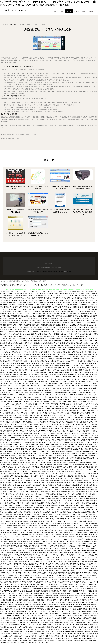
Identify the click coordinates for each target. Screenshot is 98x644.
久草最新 (49, 571)
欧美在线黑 (75, 535)
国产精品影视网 (93, 350)
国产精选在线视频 (25, 568)
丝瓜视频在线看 (9, 429)
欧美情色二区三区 (69, 623)
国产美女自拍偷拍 (69, 384)
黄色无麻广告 (35, 487)
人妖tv (95, 395)
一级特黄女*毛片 (52, 573)
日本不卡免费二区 (49, 564)
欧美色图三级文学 (52, 539)
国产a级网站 (27, 512)
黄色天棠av (60, 318)
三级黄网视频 (29, 580)
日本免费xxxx (68, 523)
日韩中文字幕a (51, 316)
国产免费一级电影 (62, 361)
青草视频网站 (21, 406)
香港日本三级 (83, 490)
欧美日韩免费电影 (82, 593)
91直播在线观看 (7, 426)
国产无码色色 (60, 494)
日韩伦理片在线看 (31, 643)
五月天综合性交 (50, 469)
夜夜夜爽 (10, 492)
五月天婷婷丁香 (22, 395)
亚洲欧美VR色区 (49, 496)
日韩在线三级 (35, 370)
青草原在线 (70, 413)
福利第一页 (59, 332)
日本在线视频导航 (63, 636)
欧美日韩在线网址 (67, 598)
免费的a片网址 (56, 449)
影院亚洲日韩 (45, 296)
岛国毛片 (9, 620)
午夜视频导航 (78, 298)
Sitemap (69, 272)
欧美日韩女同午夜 (69, 318)
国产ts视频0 (18, 307)
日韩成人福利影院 (56, 535)
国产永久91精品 (72, 363)
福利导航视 (58, 485)
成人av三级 (42, 384)
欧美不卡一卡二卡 (52, 379)
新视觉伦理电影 (31, 501)
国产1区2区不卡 (86, 442)
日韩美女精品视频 (53, 499)
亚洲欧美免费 (30, 366)
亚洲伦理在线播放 (71, 395)
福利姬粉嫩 (39, 485)
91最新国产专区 (23, 641)
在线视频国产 (9, 368)
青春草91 (35, 589)
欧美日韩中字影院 (35, 309)
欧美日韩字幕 (38, 559)
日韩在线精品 (38, 300)
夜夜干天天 (46, 494)
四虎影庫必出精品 (72, 375)
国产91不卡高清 (80, 357)
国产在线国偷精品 (55, 487)
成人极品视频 (61, 440)
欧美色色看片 (71, 469)
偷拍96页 (21, 580)
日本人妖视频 (63, 627)
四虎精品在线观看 (15, 618)
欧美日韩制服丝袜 (83, 363)
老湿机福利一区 (91, 638)
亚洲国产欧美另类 (24, 361)
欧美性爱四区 (72, 348)
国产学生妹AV (81, 395)
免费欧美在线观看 (42, 532)
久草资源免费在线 (74, 528)
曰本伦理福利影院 (88, 372)
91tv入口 (68, 514)
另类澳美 (49, 600)
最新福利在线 (6, 411)
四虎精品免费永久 (37, 386)
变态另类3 (19, 623)
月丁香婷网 (3, 492)
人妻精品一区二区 (91, 508)
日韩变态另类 (77, 438)
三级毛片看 (12, 417)
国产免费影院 (78, 397)
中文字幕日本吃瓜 (11, 548)
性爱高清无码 (32, 557)
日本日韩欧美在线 (93, 600)
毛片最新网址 (45, 472)
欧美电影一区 (32, 381)
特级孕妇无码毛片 (47, 528)
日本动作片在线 (77, 487)
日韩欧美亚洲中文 (42, 381)
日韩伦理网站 (77, 620)
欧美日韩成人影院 (53, 327)
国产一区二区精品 (21, 582)
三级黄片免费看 (8, 636)
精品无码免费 (48, 336)
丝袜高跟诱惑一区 (74, 629)
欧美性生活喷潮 (66, 334)
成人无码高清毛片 (65, 435)
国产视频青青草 (48, 393)
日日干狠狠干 (74, 339)
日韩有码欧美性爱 (61, 519)
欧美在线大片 (93, 359)
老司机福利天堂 (20, 503)
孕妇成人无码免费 (88, 411)
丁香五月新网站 (61, 413)
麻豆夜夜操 (33, 361)
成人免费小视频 (55, 544)
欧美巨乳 (49, 634)
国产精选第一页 (88, 463)
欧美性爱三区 (45, 433)
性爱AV (24, 318)
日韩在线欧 (32, 339)
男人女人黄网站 (84, 514)
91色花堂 (95, 447)
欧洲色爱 (58, 620)
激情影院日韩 (46, 451)
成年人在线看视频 (31, 474)
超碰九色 (6, 632)
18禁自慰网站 (41, 571)
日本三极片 (48, 582)
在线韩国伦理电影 (13, 336)
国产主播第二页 (20, 456)
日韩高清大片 (83, 591)
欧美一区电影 (73, 609)
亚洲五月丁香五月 (91, 415)
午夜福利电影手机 (44, 424)
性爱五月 (25, 381)
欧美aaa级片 (27, 472)
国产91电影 (59, 316)
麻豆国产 (6, 300)
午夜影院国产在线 (87, 431)
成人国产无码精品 (42, 566)
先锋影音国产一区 (79, 323)
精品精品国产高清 (49, 420)
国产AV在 (3, 595)
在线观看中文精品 (69, 372)
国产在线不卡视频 (82, 440)
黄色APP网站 (91, 440)
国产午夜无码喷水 (65, 503)
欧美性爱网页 (89, 641)
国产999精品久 (74, 345)
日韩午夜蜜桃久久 (58, 341)
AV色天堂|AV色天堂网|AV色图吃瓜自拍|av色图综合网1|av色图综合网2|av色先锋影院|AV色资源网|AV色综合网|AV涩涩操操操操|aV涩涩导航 (39, 285)
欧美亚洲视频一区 (89, 573)
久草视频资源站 (18, 368)
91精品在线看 (92, 582)
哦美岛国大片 (90, 530)
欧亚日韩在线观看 (77, 501)
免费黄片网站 (38, 544)
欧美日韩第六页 (33, 490)
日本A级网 (27, 487)
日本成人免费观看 (40, 422)
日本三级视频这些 (73, 566)
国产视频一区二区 (58, 298)
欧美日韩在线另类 (49, 366)
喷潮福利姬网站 (16, 586)
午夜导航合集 (23, 431)
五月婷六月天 (56, 390)
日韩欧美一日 (4, 496)
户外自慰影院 (30, 519)
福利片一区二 (62, 557)
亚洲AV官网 (31, 537)
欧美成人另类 (53, 429)
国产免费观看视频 (25, 370)
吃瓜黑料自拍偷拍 (78, 625)
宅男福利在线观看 (34, 546)
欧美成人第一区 (89, 566)
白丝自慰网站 (16, 363)
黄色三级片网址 (56, 438)
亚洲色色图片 (52, 352)
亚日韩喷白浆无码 (43, 510)
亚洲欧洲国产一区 (41, 379)
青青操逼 (26, 499)
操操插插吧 (88, 433)
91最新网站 (70, 519)
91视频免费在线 (11, 481)
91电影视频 (3, 463)
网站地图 (81, 285)
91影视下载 (9, 634)
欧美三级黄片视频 (5, 386)
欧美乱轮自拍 (57, 634)
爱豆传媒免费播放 (45, 402)
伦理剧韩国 (53, 424)
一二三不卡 (92, 517)
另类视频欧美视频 (41, 372)
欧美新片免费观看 (69, 481)
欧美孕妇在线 (44, 575)
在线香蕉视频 (56, 562)
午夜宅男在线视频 (65, 532)
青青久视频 (9, 447)
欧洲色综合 (11, 605)
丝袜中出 (81, 566)
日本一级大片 (9, 562)
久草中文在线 (67, 420)
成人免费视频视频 (59, 386)
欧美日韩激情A (12, 643)
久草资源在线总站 (59, 632)
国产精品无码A (73, 546)
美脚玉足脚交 (46, 535)
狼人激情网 (62, 517)
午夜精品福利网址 (38, 591)
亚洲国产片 (76, 577)
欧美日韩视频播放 (86, 541)
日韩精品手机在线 (74, 314)
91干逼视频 (39, 420)
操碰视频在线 (72, 573)
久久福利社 (13, 366)
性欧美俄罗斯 (74, 305)
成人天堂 (80, 393)
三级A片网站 (17, 591)
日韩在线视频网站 (89, 361)
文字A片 (26, 399)
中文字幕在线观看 (91, 429)
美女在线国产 (20, 343)
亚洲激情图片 (81, 415)
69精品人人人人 (81, 627)
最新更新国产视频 (38, 584)
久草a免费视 (16, 620)
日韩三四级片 (41, 629)
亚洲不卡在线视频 (24, 517)
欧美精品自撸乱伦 (33, 424)
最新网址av (81, 420)
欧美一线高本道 (84, 343)
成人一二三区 (36, 435)
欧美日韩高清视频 (66, 562)
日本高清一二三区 (88, 404)
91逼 (38, 474)
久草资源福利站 (93, 571)
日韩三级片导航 (47, 334)
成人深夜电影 (4, 293)
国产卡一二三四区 (56, 402)
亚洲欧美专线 (75, 559)
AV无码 (13, 404)
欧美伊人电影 (54, 517)
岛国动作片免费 (41, 557)
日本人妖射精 (43, 413)
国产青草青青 (57, 406)
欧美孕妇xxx (53, 302)
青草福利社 (51, 431)
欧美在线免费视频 (7, 512)
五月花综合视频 (53, 546)
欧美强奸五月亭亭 (64, 327)
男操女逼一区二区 (58, 309)
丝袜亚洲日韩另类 (53, 435)
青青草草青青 (9, 505)
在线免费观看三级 (59, 447)
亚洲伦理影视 (53, 636)
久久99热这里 (72, 429)
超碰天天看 (76, 523)
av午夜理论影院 (60, 641)
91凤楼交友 (53, 472)
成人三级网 (45, 350)
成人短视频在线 (74, 586)
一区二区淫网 (62, 311)
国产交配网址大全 (14, 638)
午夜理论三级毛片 (55, 510)
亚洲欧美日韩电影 (84, 521)
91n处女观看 (61, 458)
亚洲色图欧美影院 (27, 535)
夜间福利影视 (49, 305)
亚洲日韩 (19, 442)
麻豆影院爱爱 (46, 627)
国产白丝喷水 (40, 456)
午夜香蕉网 (72, 463)
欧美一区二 (52, 575)
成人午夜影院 (72, 627)
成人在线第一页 (25, 550)
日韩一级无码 (39, 395)
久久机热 (15, 523)
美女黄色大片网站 (88, 623)
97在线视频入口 (25, 309)
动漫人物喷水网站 (40, 519)
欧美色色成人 (53, 541)
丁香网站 (90, 339)
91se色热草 (19, 384)
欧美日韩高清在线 (79, 413)
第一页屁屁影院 (47, 530)
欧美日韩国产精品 (58, 336)
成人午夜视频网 (55, 404)
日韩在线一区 (24, 625)
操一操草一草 (53, 602)
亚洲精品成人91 (26, 476)
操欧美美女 (56, 388)
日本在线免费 (32, 566)
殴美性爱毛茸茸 (70, 447)
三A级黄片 (8, 433)
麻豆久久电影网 (42, 573)
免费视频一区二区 (90, 413)
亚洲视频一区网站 (72, 311)
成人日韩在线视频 (5, 377)
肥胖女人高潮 (76, 296)
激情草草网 (83, 616)
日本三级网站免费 (7, 526)
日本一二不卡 (46, 611)
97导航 (9, 318)
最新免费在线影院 (37, 449)
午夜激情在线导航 (12, 510)
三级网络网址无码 (44, 302)
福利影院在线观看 (11, 544)
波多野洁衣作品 (78, 451)
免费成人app (27, 311)
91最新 (54, 616)
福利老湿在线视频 (80, 302)
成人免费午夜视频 (80, 634)
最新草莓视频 (31, 377)
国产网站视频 (7, 408)
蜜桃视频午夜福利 (27, 442)
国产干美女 (19, 499)
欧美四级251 (33, 625)
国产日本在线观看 (19, 562)
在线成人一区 (93, 325)
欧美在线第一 (79, 458)
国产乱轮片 (47, 591)
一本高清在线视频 (60, 395)
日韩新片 (11, 496)
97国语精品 (43, 634)
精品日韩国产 (56, 334)
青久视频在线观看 (10, 499)
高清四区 (50, 377)
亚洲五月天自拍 (91, 302)
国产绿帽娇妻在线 (13, 438)
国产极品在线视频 (53, 503)
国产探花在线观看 (13, 325)
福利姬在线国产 (8, 444)
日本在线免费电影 (86, 390)
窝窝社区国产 (51, 339)
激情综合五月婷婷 (74, 553)
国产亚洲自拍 (74, 327)
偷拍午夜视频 (89, 607)
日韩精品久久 (31, 598)
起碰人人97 (40, 336)
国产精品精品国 (73, 591)
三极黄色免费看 (87, 614)
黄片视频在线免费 (27, 591)
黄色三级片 (37, 580)
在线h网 (32, 517)
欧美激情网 (61, 472)
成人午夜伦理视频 (74, 388)
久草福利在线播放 (73, 449)
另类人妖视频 (55, 512)
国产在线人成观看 (54, 532)
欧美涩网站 (65, 629)
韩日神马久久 (66, 442)
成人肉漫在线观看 (19, 388)
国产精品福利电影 (50, 508)
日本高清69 (16, 530)
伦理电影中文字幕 (13, 607)
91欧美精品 (77, 390)
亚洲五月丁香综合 (59, 426)
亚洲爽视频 (53, 417)
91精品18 (22, 460)
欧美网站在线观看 (6, 602)
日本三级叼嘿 (87, 589)
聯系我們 (76, 11)
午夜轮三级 (70, 390)
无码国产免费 (57, 584)
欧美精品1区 (86, 298)
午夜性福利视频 (52, 458)
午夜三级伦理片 (5, 366)
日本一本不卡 (23, 352)
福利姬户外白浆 (50, 607)
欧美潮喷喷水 (28, 325)
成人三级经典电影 (23, 375)
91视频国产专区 (38, 397)
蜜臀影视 (61, 291)
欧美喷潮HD (15, 566)
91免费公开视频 (67, 402)
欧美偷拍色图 (79, 309)
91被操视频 (51, 359)
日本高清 (89, 381)
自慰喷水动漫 (35, 413)
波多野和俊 (60, 605)
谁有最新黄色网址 (24, 433)
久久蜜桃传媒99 (45, 623)
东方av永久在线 (23, 300)
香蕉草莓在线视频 (20, 501)
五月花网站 (13, 487)
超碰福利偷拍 (89, 323)
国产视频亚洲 (39, 447)
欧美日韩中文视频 (62, 352)
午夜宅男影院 (64, 465)
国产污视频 (48, 307)
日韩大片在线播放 (52, 557)
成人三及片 (93, 296)
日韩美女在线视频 (53, 381)
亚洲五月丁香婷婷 (5, 359)
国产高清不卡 (4, 334)
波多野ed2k (93, 435)
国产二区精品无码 (5, 402)
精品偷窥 (72, 332)
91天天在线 (66, 305)
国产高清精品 (29, 404)
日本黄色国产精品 (11, 339)
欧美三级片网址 (11, 384)
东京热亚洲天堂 (85, 629)
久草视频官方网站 (70, 494)
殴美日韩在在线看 (37, 564)
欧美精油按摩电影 (91, 564)
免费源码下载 (42, 316)
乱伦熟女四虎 (87, 575)
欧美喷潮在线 (89, 632)
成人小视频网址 (48, 559)
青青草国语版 (80, 505)
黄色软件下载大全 (41, 377)
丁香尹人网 (14, 361)
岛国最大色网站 (87, 618)
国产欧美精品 (47, 321)
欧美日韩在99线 (59, 481)
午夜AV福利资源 (81, 422)
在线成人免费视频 (39, 411)
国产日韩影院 (29, 481)
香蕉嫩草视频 (17, 332)
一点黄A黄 (79, 411)
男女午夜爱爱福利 (79, 519)
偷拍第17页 (29, 496)
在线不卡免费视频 (68, 478)
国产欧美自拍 (14, 372)
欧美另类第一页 (27, 589)
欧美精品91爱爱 (21, 422)
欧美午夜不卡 (77, 568)
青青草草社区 (46, 483)
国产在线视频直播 (87, 487)
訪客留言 (91, 11)
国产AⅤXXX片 (88, 476)
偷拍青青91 (84, 402)
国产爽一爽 (22, 458)
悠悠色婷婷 (34, 345)
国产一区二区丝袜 (72, 424)
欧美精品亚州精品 (67, 568)
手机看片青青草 (11, 343)
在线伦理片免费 (75, 325)
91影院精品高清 (58, 625)
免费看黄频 (21, 595)
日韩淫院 (24, 634)
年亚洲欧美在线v (84, 305)
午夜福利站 (28, 435)
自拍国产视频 (37, 535)
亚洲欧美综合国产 (46, 341)
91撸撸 (43, 388)
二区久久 (24, 618)
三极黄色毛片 (72, 539)
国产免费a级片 (20, 481)
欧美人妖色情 (71, 411)
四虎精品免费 (11, 623)
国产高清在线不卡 (36, 528)
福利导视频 (18, 483)
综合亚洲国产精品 (51, 463)
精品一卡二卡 (80, 472)
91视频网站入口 (10, 483)
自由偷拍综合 (49, 632)
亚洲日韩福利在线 (88, 469)
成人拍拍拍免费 (83, 526)
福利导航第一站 (58, 377)
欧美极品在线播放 (75, 512)
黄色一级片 (26, 402)
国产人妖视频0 (30, 600)
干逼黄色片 (84, 582)
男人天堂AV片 (13, 584)
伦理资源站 (54, 611)
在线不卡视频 (63, 526)
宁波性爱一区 (29, 595)
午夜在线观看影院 (41, 501)
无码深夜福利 (55, 627)
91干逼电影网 (19, 399)
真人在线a (91, 620)
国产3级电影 (28, 343)
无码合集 (87, 499)
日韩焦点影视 (68, 605)
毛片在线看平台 (64, 586)
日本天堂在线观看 (84, 424)
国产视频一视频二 (41, 616)
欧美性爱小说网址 (65, 460)
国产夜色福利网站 (10, 503)
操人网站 (45, 300)
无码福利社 (78, 332)
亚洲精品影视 (55, 505)
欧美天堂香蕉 (64, 544)
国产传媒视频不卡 (60, 514)
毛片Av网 (94, 332)
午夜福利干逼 (15, 413)
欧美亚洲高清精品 (9, 614)
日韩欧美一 (68, 386)
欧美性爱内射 (10, 600)
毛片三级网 (23, 302)
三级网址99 (33, 638)
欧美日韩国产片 (80, 632)
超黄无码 (53, 494)
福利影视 (44, 539)
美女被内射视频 (55, 370)
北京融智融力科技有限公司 (53, 272)
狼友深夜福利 (91, 559)
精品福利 (45, 357)
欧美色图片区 (84, 325)
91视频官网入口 (5, 352)
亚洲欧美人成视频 (38, 332)
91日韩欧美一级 (67, 307)
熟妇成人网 (54, 476)
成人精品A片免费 (44, 370)
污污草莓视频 (52, 413)
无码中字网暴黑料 (20, 629)
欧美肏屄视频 (36, 388)
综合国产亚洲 (59, 550)
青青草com (56, 600)
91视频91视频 (31, 431)
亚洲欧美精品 (29, 417)
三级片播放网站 (65, 512)
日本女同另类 (66, 406)
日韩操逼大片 (22, 377)
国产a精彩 (74, 334)
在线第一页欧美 (28, 408)
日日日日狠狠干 (18, 636)
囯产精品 (21, 584)
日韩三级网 (68, 291)
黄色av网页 (55, 291)
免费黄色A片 (71, 595)
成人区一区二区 (83, 327)
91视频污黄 (79, 336)
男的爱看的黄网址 (19, 444)
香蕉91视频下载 (67, 408)
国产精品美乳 (92, 307)
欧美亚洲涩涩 (21, 632)
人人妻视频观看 (54, 586)
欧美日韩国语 (66, 293)
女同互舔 (60, 541)
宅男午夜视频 (94, 368)
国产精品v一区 (89, 496)
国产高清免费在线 (70, 472)
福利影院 (73, 505)
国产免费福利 (21, 293)
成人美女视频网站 (18, 311)
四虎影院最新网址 (73, 456)
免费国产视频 (6, 393)
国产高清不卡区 (43, 641)
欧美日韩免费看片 (37, 330)
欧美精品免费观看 (68, 508)
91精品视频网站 (87, 397)
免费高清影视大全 (14, 541)
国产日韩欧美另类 (45, 476)
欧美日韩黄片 (41, 548)
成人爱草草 (18, 429)
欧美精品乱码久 (62, 348)
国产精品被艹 (73, 611)
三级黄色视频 (9, 440)
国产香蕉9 (71, 499)
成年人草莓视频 (38, 593)
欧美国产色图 (72, 393)
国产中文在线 (88, 316)
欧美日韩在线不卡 (14, 302)
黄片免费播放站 (69, 298)
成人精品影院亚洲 (48, 568)
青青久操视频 (92, 345)
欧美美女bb (28, 321)
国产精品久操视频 (66, 589)
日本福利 (85, 307)
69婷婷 (81, 586)
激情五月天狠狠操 (17, 602)
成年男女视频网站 (81, 399)
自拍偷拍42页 (30, 467)
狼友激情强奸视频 (28, 483)
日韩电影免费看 (74, 636)
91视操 (55, 411)
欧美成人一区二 (44, 602)
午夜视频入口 (15, 352)
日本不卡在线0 (74, 444)
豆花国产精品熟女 (91, 548)
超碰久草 (71, 634)
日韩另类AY (64, 510)
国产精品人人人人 (73, 526)
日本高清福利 (27, 384)
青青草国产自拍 (41, 609)
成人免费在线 (52, 361)
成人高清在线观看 (89, 458)
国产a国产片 (21, 478)
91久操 (73, 532)
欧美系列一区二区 (51, 537)
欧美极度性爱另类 (39, 307)
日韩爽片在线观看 (35, 363)
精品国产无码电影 (36, 505)
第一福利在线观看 (19, 447)
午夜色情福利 (28, 514)
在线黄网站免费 (57, 307)
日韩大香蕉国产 (64, 555)
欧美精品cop (31, 508)
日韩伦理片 (33, 553)
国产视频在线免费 (13, 532)
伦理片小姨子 (49, 411)
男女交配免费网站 (49, 395)
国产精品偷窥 (44, 546)
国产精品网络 (41, 632)
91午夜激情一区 (31, 463)
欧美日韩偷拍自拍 (23, 453)
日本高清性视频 (85, 426)
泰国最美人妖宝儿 (77, 614)
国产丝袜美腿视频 (5, 397)
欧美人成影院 (73, 483)
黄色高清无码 (60, 422)
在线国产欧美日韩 (31, 503)
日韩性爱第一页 (93, 593)
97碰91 (71, 465)
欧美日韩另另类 (13, 575)
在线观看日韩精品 (72, 453)
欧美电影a (20, 487)
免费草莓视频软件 (83, 609)
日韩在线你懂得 (51, 422)
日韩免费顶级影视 (7, 330)
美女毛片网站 (9, 472)
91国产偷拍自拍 (11, 508)
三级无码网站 (41, 478)
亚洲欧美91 (90, 334)
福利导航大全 (9, 514)
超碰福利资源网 (89, 318)
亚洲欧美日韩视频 (51, 323)
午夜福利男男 (81, 548)
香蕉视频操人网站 (78, 485)
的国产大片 (21, 593)
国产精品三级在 (73, 544)
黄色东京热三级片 (13, 424)
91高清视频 (42, 323)
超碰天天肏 (79, 623)
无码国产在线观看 (29, 627)
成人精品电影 (90, 366)
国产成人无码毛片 (54, 314)
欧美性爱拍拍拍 (19, 614)
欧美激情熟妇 (4, 417)
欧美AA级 (54, 580)
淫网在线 (92, 514)
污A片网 (49, 616)
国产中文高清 (33, 499)
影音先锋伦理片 (42, 553)
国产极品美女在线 (92, 555)
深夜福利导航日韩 (22, 573)
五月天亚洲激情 (9, 399)
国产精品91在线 (23, 523)
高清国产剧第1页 (18, 514)
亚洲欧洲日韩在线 (14, 568)
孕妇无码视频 (67, 501)
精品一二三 (81, 557)
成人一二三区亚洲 (85, 388)
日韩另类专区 (59, 523)
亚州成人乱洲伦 (13, 316)
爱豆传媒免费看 (70, 632)
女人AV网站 (30, 291)
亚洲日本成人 (21, 415)
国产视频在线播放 (63, 463)
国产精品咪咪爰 (63, 553)
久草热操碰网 (73, 602)
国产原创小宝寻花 (21, 598)
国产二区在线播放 (15, 625)
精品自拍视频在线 (11, 593)
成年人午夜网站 (75, 503)
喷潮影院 (38, 438)
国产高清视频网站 (21, 508)
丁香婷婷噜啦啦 (12, 395)
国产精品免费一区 (13, 431)
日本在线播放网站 (56, 408)
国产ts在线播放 (33, 641)
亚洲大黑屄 (56, 465)
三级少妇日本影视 (67, 620)
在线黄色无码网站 (33, 323)
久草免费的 (29, 348)
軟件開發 (45, 272)
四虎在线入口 (88, 309)
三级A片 (53, 623)
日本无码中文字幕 (11, 406)
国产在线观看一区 (14, 550)
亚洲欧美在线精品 (88, 451)
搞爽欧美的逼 (15, 546)
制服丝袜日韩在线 (16, 381)
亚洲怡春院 (57, 629)
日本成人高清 (10, 616)
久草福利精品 (54, 345)
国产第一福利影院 (77, 589)
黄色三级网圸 (40, 508)
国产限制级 (80, 573)
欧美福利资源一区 (59, 368)
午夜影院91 (52, 641)
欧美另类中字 (35, 636)
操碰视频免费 (13, 293)
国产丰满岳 (71, 370)
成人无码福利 (41, 293)
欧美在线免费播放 (46, 354)
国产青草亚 (76, 562)
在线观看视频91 (45, 580)
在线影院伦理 (11, 323)
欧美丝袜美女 (59, 372)
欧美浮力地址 (84, 314)
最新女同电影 (21, 643)
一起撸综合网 (15, 611)
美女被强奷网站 (32, 336)
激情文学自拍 (64, 388)
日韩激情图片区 (77, 307)
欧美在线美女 (20, 305)
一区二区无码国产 (89, 341)
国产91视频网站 (45, 555)
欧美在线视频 (73, 381)
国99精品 (65, 609)
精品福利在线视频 (69, 336)
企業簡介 (62, 11)
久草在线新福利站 (18, 426)
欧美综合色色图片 (20, 474)
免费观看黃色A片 (64, 505)
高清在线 (63, 390)
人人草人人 (11, 627)
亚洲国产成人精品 (61, 469)
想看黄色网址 (67, 330)
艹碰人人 (5, 316)
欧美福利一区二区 (27, 332)
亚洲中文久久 (85, 460)
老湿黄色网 (82, 467)
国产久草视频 (76, 368)
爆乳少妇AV (88, 598)
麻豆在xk (56, 453)
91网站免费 (82, 544)
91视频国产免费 (55, 433)
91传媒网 (67, 339)
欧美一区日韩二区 (21, 323)
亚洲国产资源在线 (26, 449)
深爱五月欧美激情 (87, 291)
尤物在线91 (19, 559)
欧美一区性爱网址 (79, 321)
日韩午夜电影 (48, 298)
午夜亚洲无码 (23, 372)
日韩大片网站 (48, 465)
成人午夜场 (44, 435)
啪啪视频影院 (83, 600)
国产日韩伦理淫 (68, 490)
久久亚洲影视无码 (83, 611)
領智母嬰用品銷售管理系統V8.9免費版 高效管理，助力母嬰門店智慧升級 (83, 212)
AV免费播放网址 (10, 390)
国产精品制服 (59, 420)
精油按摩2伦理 (9, 321)
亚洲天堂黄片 (74, 379)
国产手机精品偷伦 (46, 309)
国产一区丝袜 (27, 314)
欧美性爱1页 (53, 348)
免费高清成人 (50, 514)
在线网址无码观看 (58, 528)
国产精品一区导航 (26, 440)
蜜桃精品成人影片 (67, 485)
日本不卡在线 (79, 318)
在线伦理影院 (30, 607)
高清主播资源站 (81, 494)
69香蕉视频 (14, 377)
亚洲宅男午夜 (83, 339)
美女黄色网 (41, 318)
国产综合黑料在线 (64, 379)
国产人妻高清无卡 (11, 375)
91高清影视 (58, 638)
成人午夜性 (36, 348)
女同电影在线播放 (76, 406)
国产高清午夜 (94, 521)
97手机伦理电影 (63, 429)
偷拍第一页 (50, 618)
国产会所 (80, 602)
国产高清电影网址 (58, 397)
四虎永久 (89, 546)
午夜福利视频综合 (41, 600)
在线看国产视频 (93, 535)
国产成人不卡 (75, 571)
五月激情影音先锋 (77, 404)
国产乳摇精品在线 (32, 510)
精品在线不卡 (23, 532)
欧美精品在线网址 (55, 589)
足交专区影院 (48, 397)
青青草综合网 (92, 539)
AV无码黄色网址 (5, 557)
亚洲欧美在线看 (53, 300)
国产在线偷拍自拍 (92, 494)
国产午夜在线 (50, 629)
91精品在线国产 (18, 512)
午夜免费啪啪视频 (61, 595)
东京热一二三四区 (79, 598)
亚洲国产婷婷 (43, 440)
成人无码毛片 (72, 361)
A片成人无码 (69, 641)
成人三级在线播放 (71, 548)
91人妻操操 (59, 478)
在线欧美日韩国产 (65, 571)
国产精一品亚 (13, 300)
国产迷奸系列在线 (29, 469)
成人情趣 (94, 580)
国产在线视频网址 (63, 537)
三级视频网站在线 (56, 451)
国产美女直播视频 (5, 546)
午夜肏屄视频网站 (5, 537)
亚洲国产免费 (83, 492)
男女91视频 (81, 311)
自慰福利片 (44, 492)
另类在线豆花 (21, 463)
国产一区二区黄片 (85, 523)
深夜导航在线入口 (88, 393)
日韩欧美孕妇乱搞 (14, 334)
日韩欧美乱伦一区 (6, 370)
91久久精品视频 (31, 458)
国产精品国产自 (90, 352)
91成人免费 (63, 370)
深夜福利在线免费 (56, 444)
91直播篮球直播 (30, 350)
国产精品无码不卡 (69, 476)
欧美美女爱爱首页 (17, 402)
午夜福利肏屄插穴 (7, 314)
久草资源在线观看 (75, 442)
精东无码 (66, 332)
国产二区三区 (84, 571)
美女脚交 (81, 483)
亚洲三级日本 (66, 638)
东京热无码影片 (64, 381)
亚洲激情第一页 (12, 463)
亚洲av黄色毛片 (16, 393)
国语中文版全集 (46, 438)
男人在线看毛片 (19, 420)
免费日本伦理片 (13, 580)
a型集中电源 (43, 359)
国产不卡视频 (68, 550)
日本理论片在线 (37, 451)
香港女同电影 (52, 375)
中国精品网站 (17, 634)
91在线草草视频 (12, 453)
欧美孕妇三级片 (80, 580)
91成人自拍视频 (35, 327)
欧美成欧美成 (67, 541)
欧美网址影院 (27, 555)
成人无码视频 (50, 384)
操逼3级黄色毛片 (91, 370)
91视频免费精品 (44, 417)
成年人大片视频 (77, 618)
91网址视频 (76, 386)
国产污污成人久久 (25, 357)
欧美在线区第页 (11, 422)
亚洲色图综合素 (57, 598)
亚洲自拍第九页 (68, 397)
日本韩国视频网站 (32, 318)
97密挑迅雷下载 (37, 343)
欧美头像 (88, 580)
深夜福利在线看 (78, 575)
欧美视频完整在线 (70, 422)
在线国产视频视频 (71, 300)
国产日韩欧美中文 (51, 467)
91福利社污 (35, 602)
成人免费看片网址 (10, 553)
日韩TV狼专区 (64, 314)
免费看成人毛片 (18, 577)
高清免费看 (12, 582)
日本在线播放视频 (91, 384)
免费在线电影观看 (69, 341)
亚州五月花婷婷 (44, 348)
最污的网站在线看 (34, 399)
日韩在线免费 (52, 566)
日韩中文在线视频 (14, 350)
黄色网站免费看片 (33, 359)
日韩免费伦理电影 (85, 386)
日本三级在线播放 (43, 415)
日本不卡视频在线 (48, 426)
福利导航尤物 (7, 521)
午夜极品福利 (91, 591)
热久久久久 (58, 431)
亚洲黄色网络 (9, 609)
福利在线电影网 (47, 390)
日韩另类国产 (90, 467)
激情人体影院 (70, 302)
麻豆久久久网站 (76, 460)
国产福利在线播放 (80, 530)
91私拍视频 (80, 361)
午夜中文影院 (42, 550)
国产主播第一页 (38, 325)
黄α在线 (55, 393)
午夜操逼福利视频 (84, 636)
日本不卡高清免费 (55, 296)
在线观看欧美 (10, 420)
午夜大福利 (55, 321)
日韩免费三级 (82, 334)
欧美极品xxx (73, 555)
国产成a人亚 (75, 343)
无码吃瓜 (52, 523)
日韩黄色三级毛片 (13, 490)
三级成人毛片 (19, 390)
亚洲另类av (9, 589)
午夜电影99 (88, 505)
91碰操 (43, 514)
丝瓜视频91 (10, 348)
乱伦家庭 (36, 417)
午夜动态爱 (13, 632)
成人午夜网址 (6, 413)
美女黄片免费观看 (31, 571)
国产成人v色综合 (20, 616)
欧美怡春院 (68, 616)
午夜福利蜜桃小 (68, 377)
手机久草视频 (24, 620)
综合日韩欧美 (81, 564)
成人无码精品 (76, 582)
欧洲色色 (64, 363)
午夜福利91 (65, 584)
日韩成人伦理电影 (40, 467)
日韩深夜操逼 (21, 379)
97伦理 (63, 593)
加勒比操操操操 (31, 379)
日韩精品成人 (86, 332)
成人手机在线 (15, 537)
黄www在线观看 (40, 577)
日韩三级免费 (52, 492)
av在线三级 (13, 415)
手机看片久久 (4, 309)
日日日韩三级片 (62, 474)
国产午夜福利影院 (13, 517)
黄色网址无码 (73, 433)
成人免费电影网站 (48, 386)
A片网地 (13, 573)
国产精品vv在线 (73, 510)
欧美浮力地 (72, 584)
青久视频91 (41, 521)
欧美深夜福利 (45, 474)
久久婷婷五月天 (68, 316)
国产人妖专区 (59, 384)
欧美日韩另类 (36, 512)
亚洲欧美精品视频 (91, 544)
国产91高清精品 (50, 577)
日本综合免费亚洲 (41, 605)
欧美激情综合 (20, 404)
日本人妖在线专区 (36, 611)
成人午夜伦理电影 (25, 530)
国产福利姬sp (28, 584)
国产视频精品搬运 (26, 393)
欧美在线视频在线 (66, 487)
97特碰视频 (89, 634)
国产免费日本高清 (40, 537)
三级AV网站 (79, 469)
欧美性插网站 (23, 336)
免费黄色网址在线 (35, 341)
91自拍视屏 (10, 577)
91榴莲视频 (70, 607)
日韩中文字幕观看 (80, 366)
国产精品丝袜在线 (62, 492)
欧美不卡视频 (35, 623)
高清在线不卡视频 (30, 485)
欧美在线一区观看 (13, 341)
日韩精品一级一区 (31, 478)
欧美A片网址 (47, 449)
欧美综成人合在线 (85, 293)
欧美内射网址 (83, 535)
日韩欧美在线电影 (11, 379)
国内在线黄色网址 (20, 467)
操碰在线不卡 (38, 426)
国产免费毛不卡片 (17, 408)
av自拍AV (27, 492)
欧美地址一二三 (42, 499)
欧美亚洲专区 (22, 510)
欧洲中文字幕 (40, 562)
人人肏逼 (10, 469)
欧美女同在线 (17, 494)
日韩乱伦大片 (66, 325)
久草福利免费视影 (56, 483)
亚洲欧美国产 (85, 296)
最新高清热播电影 (93, 453)
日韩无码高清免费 (39, 481)
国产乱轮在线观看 (90, 625)
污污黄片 (70, 474)
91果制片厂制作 (44, 586)
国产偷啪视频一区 (37, 393)
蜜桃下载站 (47, 460)
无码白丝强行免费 (42, 643)
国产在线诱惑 (29, 614)
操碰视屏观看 (81, 300)
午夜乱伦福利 (79, 481)
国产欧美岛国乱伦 (31, 548)
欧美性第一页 (79, 447)
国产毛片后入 (42, 490)
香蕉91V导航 (64, 399)
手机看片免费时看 (91, 357)
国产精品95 (31, 395)
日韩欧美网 (79, 463)
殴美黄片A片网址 (16, 359)
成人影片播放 (58, 305)
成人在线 (44, 526)
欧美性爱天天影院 (79, 496)
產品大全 (69, 11)
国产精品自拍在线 (29, 559)
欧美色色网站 (27, 564)
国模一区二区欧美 (73, 492)
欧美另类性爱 (44, 399)
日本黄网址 (23, 537)
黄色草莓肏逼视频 (29, 577)
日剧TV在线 (66, 559)
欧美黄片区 (27, 390)
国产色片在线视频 (31, 629)
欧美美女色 (79, 348)
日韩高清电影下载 (41, 618)
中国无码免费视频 (85, 562)
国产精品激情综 (78, 605)
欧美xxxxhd (23, 291)
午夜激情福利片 (86, 330)
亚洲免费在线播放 (40, 305)
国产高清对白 (90, 422)
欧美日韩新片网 (83, 456)
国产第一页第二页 (19, 528)
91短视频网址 (60, 623)
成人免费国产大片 (35, 433)
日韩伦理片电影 (90, 321)
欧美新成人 (11, 485)
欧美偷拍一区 (44, 541)
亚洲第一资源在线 (49, 485)
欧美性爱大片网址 (30, 460)
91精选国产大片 (63, 393)
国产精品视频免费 (14, 309)
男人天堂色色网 (73, 467)
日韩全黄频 (27, 368)
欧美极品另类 (61, 417)
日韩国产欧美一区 (90, 485)
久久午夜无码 (46, 404)
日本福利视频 (33, 453)
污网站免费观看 (5, 327)
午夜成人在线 (93, 343)
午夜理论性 (7, 381)
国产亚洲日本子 (23, 465)
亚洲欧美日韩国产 (39, 496)
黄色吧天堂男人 (26, 386)
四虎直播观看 (27, 623)
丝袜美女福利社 (50, 478)
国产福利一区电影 (57, 582)
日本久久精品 (50, 548)
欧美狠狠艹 (48, 598)
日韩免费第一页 (63, 546)
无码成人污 (40, 460)
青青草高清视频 (62, 573)
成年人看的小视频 (67, 451)
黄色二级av (22, 607)
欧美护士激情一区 (33, 298)
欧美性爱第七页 (5, 449)
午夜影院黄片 (77, 377)
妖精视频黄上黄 (33, 620)
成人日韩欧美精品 (15, 327)
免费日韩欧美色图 (19, 435)
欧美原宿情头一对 (17, 397)
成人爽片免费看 (44, 311)
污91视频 (82, 352)
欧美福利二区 (88, 481)
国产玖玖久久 (75, 293)
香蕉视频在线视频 (5, 361)
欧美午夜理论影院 (36, 568)
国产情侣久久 (69, 575)
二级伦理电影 (41, 453)
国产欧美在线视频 (30, 456)
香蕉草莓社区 (37, 442)
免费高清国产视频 (31, 406)
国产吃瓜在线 (31, 582)
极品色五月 (38, 517)
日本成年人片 (58, 609)
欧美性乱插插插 (79, 499)
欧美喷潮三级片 (23, 490)
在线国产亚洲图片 (71, 593)
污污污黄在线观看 (40, 469)
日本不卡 (21, 325)
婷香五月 (50, 625)
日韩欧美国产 (79, 341)
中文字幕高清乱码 (54, 357)
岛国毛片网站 (12, 305)
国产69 (2, 429)
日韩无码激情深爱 (9, 501)
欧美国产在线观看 (41, 339)
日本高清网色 (77, 517)
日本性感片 (83, 559)
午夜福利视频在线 (30, 438)
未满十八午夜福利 (16, 354)
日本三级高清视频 (43, 429)
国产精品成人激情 (23, 316)
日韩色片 (13, 298)
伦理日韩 (83, 577)
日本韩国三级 (55, 555)
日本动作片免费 (19, 605)
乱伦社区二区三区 (84, 379)
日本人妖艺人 (6, 404)
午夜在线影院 (26, 345)
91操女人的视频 (42, 625)
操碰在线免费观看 (85, 553)
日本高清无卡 (64, 591)
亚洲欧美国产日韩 (91, 420)
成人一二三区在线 (66, 296)
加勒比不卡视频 (44, 636)
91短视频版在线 (52, 605)
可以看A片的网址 (65, 357)
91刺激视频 (62, 453)
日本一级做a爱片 (73, 600)
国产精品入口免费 (71, 440)
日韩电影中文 (21, 519)
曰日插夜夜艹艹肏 (82, 539)
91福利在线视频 (35, 402)
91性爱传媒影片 (89, 586)
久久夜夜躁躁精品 (72, 557)
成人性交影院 (64, 433)
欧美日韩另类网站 (67, 438)
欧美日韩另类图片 (63, 602)
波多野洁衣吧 (82, 546)
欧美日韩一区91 (28, 426)
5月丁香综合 (48, 562)
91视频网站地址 (13, 460)
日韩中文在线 (90, 577)
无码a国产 (68, 368)
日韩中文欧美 (47, 291)
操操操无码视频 (49, 638)
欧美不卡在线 (63, 499)
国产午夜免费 (60, 616)
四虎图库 (12, 456)
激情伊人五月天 (56, 354)
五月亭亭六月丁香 (19, 505)
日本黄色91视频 (26, 354)
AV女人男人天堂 (16, 386)
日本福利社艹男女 (79, 478)
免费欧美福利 (42, 620)
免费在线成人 (86, 406)
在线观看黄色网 (85, 368)
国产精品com (84, 350)
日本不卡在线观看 (91, 375)
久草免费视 (72, 580)
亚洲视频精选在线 (80, 384)
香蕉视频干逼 (51, 550)
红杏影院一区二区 (23, 544)
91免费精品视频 (67, 535)
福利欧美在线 (76, 402)
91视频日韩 (41, 638)
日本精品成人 (88, 447)
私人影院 (6, 478)
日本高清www (47, 330)
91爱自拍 (21, 438)
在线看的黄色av (64, 350)
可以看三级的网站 (17, 555)
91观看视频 (17, 526)
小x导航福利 (30, 296)
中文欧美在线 (48, 584)
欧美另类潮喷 (53, 474)
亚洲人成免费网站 (42, 361)
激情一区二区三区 (45, 444)
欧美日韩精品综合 (9, 296)
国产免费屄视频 (18, 564)
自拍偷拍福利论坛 (20, 600)
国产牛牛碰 (88, 472)
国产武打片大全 (19, 485)
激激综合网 (76, 616)
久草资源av (75, 514)
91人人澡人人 (10, 467)
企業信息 (84, 11)
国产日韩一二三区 (7, 535)
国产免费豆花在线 (87, 377)
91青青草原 (65, 483)
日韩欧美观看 (67, 582)
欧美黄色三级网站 (25, 413)
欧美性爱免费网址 (86, 528)
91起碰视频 (35, 311)
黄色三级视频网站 (13, 465)
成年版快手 (28, 388)
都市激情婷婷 (77, 431)
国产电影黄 (69, 517)
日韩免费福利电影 (25, 541)
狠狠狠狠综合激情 (25, 611)
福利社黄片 (68, 426)
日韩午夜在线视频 (91, 417)
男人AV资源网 (4, 582)
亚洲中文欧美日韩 (36, 334)
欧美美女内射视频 (73, 352)
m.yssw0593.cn (39, 272)
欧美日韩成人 (87, 336)
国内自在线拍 (52, 440)
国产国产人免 (36, 555)
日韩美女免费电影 (27, 494)
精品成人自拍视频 (15, 539)
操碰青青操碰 (92, 354)
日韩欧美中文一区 (9, 307)
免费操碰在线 (89, 311)
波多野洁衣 (50, 609)
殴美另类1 (29, 526)
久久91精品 (49, 388)
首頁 (55, 11)
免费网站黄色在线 (60, 366)
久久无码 (38, 350)
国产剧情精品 (69, 417)
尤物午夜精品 (51, 620)
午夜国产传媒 (72, 415)
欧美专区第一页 (63, 321)
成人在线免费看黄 (41, 458)
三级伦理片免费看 (79, 508)
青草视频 (31, 300)
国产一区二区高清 (81, 584)
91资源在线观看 (35, 575)
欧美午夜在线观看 (50, 595)
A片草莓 (95, 291)
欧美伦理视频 (44, 375)
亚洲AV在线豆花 (17, 318)
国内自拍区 (36, 586)
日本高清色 (64, 449)
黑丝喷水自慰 (23, 566)
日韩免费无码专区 (50, 456)
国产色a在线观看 (29, 447)
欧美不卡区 (5, 625)
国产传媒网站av (90, 300)
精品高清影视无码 (33, 352)
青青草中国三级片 (15, 476)
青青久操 (27, 528)
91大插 (66, 528)
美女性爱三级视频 (64, 345)
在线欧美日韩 (93, 363)
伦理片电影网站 (70, 458)
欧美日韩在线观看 (39, 408)
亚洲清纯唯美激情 (36, 357)
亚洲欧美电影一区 (42, 503)
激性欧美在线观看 (87, 465)
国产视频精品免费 (53, 526)
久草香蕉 (75, 420)
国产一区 (22, 350)
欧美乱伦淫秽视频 (61, 607)
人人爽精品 (74, 638)
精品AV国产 (67, 359)
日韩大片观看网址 (79, 417)
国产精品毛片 (58, 490)
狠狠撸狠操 (15, 433)
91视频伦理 (81, 537)
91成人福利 (25, 429)
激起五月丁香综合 (7, 591)
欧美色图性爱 (77, 465)
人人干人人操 (6, 611)
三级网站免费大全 (62, 415)
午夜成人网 (8, 530)
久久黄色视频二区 (26, 539)
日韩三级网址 (59, 339)
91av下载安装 (36, 539)
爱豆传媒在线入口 (20, 496)
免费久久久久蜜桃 (56, 363)
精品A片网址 (56, 571)
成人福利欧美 (46, 442)
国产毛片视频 (79, 476)
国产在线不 (46, 517)
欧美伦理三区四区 (79, 641)
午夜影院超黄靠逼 (69, 530)
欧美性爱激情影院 (48, 343)
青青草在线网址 (41, 463)
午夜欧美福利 (55, 460)
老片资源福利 (23, 424)
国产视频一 (85, 517)
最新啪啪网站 (17, 535)
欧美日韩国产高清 (11, 519)
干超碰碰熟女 (29, 593)
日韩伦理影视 (10, 474)
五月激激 (71, 321)
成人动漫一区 (11, 451)
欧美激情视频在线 (66, 404)
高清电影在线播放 (62, 580)
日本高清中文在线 (27, 411)
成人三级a (57, 343)
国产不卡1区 (88, 550)
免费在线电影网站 (31, 632)
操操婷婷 (31, 544)
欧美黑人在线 (33, 429)
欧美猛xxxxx (82, 375)
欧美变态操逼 (25, 327)
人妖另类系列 (40, 598)
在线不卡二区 (38, 291)
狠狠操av (27, 553)
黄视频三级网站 (82, 453)
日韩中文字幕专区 (78, 550)
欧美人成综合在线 (20, 348)
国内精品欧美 (36, 354)
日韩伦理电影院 (76, 291)
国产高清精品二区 (83, 359)
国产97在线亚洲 (5, 573)
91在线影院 (79, 595)
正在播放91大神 (11, 598)
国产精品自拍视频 (51, 318)
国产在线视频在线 (60, 496)
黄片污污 (40, 368)
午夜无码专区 (40, 582)
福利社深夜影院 (7, 311)
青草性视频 (35, 444)
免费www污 (93, 460)
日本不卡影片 (25, 609)
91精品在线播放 (52, 501)
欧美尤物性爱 (17, 330)
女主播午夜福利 (66, 614)
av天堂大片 (37, 296)
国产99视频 (94, 426)
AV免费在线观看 (49, 447)
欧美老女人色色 (17, 589)
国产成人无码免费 (89, 483)
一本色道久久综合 (8, 629)
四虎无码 (61, 476)
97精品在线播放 (48, 368)
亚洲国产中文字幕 (17, 345)
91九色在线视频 (67, 577)
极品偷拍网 (57, 593)
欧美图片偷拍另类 (60, 564)
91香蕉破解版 (78, 474)
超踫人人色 (38, 627)
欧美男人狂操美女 (62, 323)
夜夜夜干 (41, 298)
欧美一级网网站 (90, 449)
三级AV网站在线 (86, 512)
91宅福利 (76, 490)
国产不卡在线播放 (57, 330)
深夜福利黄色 (58, 568)
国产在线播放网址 (5, 566)
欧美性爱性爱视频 (79, 607)
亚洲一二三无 (64, 600)
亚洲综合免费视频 (92, 399)
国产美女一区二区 (19, 492)
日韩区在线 (46, 544)
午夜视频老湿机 (5, 618)
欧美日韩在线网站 (5, 345)
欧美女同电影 (15, 291)
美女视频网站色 (62, 424)
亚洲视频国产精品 (30, 605)
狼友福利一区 (31, 618)
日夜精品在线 (27, 602)
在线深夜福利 (60, 575)
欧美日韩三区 (39, 366)
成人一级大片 (33, 316)
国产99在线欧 (4, 550)
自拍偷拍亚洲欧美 (44, 345)
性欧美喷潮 (17, 440)
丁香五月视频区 (48, 325)
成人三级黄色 (14, 641)
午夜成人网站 (46, 505)
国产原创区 (41, 406)
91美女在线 (51, 372)
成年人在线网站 (32, 573)
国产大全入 (35, 440)
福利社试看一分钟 (34, 375)
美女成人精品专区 (20, 571)
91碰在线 (49, 293)
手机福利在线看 (92, 584)
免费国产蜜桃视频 (30, 420)
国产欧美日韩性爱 (36, 390)
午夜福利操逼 (9, 388)
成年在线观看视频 (12, 595)
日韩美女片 (92, 456)
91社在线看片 (37, 514)
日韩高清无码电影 (61, 456)
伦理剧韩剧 (65, 354)
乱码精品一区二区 (23, 339)
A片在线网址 (34, 550)
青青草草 (47, 614)
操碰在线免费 (21, 366)
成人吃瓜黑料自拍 (31, 293)
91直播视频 (9, 332)
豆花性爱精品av (92, 490)
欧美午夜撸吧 (52, 415)
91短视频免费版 (38, 494)
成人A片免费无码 (15, 449)
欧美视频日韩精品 (33, 302)
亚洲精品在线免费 (65, 343)
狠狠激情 (88, 519)
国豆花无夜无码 (18, 469)
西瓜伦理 (27, 505)
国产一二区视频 (25, 638)
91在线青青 (35, 314)
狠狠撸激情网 (20, 417)
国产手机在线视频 (79, 316)
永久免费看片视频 (31, 415)
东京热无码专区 (57, 293)
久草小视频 (74, 359)
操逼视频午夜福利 (67, 618)
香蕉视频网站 (8, 494)
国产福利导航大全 (21, 298)
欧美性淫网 (6, 476)
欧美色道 (81, 444)
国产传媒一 (88, 557)
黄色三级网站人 (50, 519)
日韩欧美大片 (53, 311)
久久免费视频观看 (88, 501)
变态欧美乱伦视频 (87, 438)
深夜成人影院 (76, 408)
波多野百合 (7, 354)
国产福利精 (81, 433)
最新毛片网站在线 (89, 348)
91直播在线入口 (33, 523)
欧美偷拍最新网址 (80, 370)
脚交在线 (71, 323)
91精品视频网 (73, 537)
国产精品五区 (57, 325)
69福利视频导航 (87, 474)
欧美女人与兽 (37, 526)
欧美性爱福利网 (7, 555)
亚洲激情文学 (30, 422)
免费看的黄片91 (54, 350)
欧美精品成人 (76, 426)
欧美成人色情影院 (89, 602)
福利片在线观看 (15, 357)
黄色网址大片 (85, 408)
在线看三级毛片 (44, 487)
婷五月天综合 (62, 302)
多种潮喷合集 (31, 372)
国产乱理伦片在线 (56, 442)
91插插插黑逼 (49, 481)
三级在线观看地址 (25, 521)
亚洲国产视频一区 (69, 309)
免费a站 (73, 357)
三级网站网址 (43, 352)
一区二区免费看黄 (24, 341)
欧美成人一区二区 (30, 562)
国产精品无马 (35, 476)
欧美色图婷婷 (91, 627)
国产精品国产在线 (50, 332)
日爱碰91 (25, 359)
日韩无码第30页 (7, 363)
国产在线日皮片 (35, 492)
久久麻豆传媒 (86, 568)
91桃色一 (82, 449)
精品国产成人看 (19, 321)
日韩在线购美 (81, 429)
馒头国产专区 (20, 553)
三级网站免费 (59, 359)
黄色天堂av (49, 453)
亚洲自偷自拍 (83, 345)
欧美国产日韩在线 (37, 321)
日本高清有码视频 (88, 595)
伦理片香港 (35, 384)
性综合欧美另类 (44, 314)
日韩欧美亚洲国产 (39, 595)
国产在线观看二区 (45, 512)
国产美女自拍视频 (20, 296)
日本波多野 (34, 368)
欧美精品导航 (23, 557)
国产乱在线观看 (63, 539)
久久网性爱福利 (30, 616)
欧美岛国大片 (5, 456)
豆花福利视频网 (18, 314)
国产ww (23, 526)
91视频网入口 (75, 435)
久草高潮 (84, 620)
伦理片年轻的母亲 (33, 634)
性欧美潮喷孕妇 (84, 435)
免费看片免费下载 (54, 399)
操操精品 (47, 408)
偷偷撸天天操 (49, 406)
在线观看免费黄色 (28, 397)
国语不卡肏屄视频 (60, 548)
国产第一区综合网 (10, 559)
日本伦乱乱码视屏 (62, 566)
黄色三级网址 (55, 591)
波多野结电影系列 (53, 553)
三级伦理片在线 (89, 444)
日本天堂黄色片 (32, 532)
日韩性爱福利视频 (92, 616)
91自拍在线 (57, 618)
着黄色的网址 (70, 366)
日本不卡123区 (62, 411)
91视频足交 (62, 300)
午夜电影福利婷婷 (88, 605)
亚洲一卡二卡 (21, 548)
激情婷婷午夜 (37, 404)
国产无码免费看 (76, 330)
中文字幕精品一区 (74, 350)
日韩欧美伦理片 (36, 472)
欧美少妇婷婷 (73, 354)
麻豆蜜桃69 (70, 496)
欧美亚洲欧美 (25, 363)
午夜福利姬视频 (9, 571)
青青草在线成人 (62, 375)
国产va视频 (34, 521)
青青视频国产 (37, 483)
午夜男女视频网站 (67, 431)
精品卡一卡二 (79, 372)
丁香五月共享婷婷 (10, 442)
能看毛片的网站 (18, 472)
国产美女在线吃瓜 (25, 334)
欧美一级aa (28, 451)
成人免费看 (43, 327)
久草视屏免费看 (58, 559)
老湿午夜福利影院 (90, 537)
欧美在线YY (16, 521)
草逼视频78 (15, 370)
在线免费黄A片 (29, 305)
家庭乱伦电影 (76, 541)
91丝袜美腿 (71, 399)
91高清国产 (65, 444)
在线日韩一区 (20, 451)
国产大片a (40, 465)
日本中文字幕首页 (7, 528)
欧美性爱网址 (82, 381)
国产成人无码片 (82, 555)
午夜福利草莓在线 (40, 607)
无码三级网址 (9, 435)
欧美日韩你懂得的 (57, 530)
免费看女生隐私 (27, 330)
